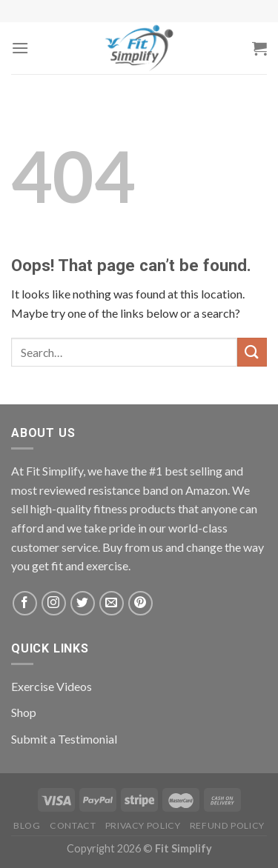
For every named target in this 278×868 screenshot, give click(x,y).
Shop (24, 712)
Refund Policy (227, 825)
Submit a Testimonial (64, 739)
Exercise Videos (52, 686)
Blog (27, 825)
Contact (73, 825)
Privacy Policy (143, 825)
